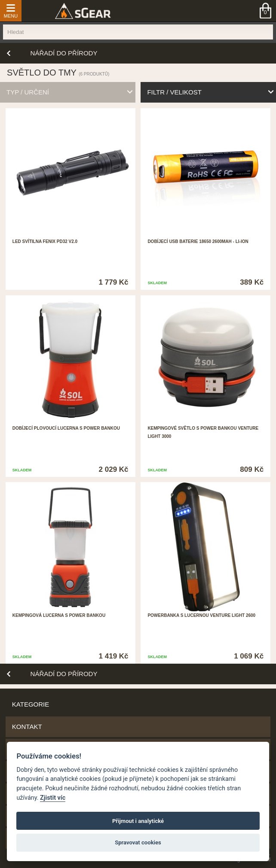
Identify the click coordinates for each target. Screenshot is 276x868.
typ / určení (28, 92)
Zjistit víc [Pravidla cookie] (53, 798)
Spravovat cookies (138, 842)
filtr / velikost (174, 92)
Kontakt (27, 727)
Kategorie (31, 704)
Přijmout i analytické (138, 821)
